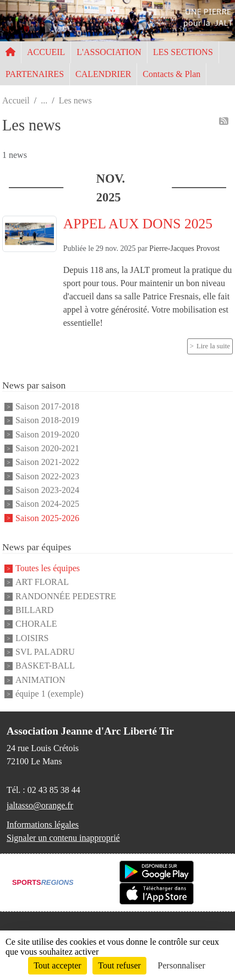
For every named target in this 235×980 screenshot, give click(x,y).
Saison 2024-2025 (47, 504)
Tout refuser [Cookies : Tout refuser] (119, 965)
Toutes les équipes (48, 568)
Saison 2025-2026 (47, 518)
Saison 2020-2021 (47, 448)
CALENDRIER (103, 74)
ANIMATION (40, 680)
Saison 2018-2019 (47, 421)
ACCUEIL (46, 52)
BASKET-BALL (45, 666)
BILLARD (34, 610)
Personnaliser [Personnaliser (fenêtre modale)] (182, 965)
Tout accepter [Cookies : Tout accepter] (57, 965)
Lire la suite (213, 346)
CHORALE (36, 624)
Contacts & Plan (171, 74)
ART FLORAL (42, 582)
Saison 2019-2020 (47, 434)
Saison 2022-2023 (47, 476)
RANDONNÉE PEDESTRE (66, 596)
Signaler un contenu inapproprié (63, 838)
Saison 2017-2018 (47, 406)
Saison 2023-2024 (47, 490)
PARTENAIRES (35, 74)
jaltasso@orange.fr (40, 805)
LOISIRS (32, 638)
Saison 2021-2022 (47, 462)
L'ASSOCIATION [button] (109, 52)
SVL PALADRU (45, 652)
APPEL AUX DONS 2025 (138, 224)
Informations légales (43, 825)
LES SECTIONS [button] (183, 52)
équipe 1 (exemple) (50, 694)
